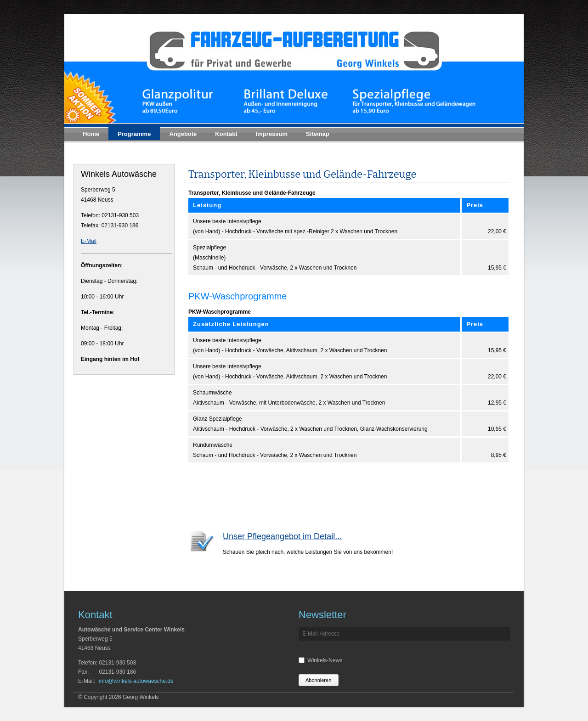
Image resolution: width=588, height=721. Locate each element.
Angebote (183, 134)
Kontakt (226, 134)
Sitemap (318, 134)
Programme (134, 134)
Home (91, 134)
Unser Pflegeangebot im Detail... (282, 536)
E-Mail (89, 241)
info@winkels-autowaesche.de (136, 681)
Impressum (272, 134)
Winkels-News (325, 660)
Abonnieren (318, 680)
